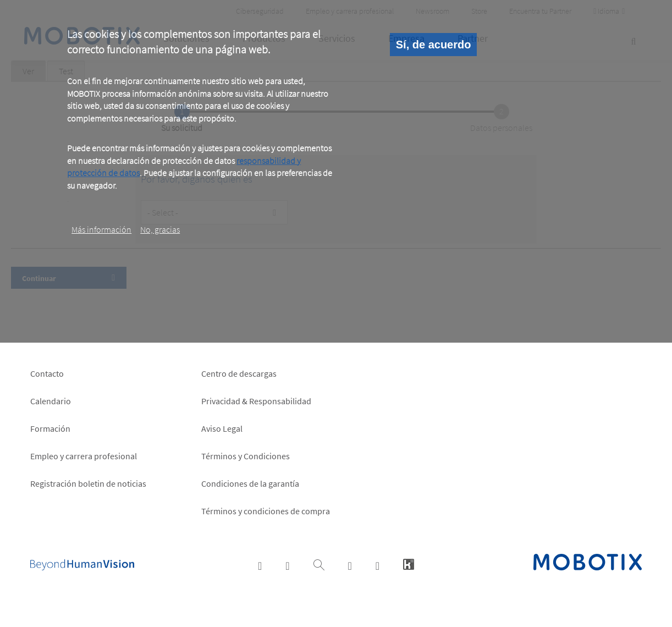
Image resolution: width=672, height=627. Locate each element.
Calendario (51, 401)
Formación (50, 428)
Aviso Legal (222, 428)
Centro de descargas (239, 373)
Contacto (47, 373)
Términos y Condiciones (246, 456)
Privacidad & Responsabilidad (256, 401)
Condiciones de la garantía (250, 483)
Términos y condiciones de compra (266, 511)
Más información (101, 229)
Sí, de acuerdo (434, 45)
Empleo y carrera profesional (84, 456)
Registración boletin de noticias (88, 483)
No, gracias (160, 229)
